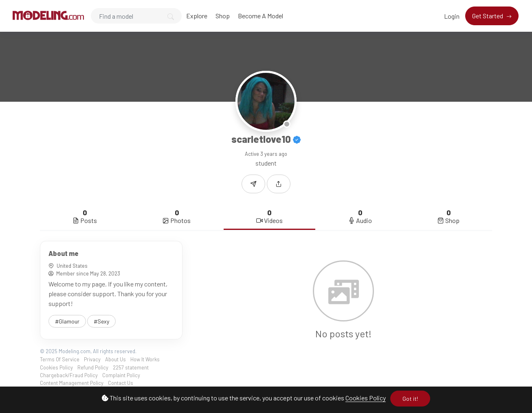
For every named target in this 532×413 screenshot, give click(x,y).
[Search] (136, 16)
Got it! (410, 399)
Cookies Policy (366, 398)
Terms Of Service (60, 359)
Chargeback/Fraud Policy (69, 375)
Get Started (488, 16)
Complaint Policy (121, 375)
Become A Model (261, 16)
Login (452, 16)
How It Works (145, 359)
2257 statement (131, 367)
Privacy (92, 359)
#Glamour (67, 321)
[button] (279, 184)
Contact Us (121, 383)
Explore (197, 16)
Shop (223, 16)
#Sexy (101, 321)
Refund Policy (93, 367)
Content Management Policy (72, 383)
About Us (115, 359)
